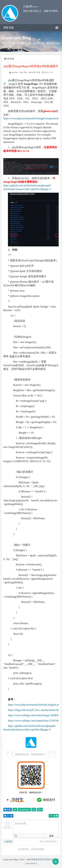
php (10, 80)
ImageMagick (25, 810)
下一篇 (54, 816)
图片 (40, 810)
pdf (34, 810)
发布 (51, 836)
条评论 (8, 842)
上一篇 (8, 816)
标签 (8, 810)
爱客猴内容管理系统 (41, 859)
